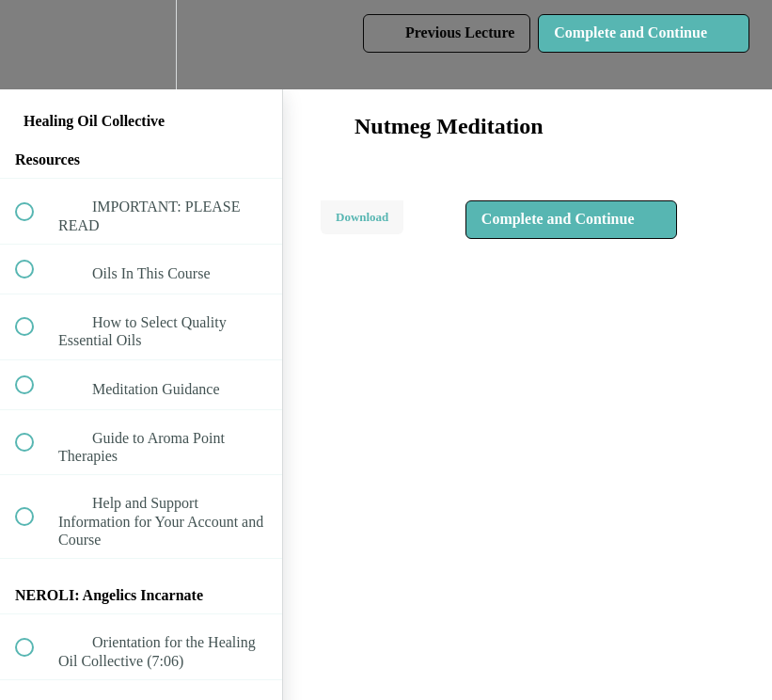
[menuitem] (141, 45)
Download (362, 217)
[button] (35, 45)
